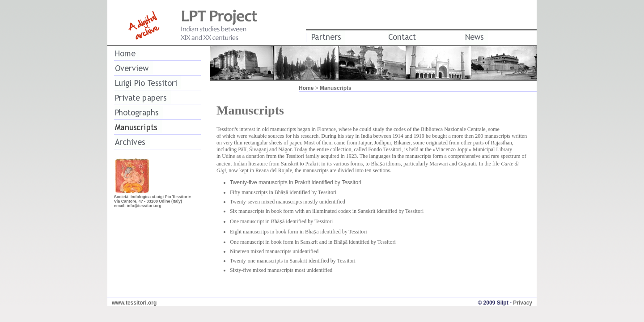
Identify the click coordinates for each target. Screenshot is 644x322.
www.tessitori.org (134, 303)
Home (306, 88)
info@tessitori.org (144, 206)
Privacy (523, 303)
